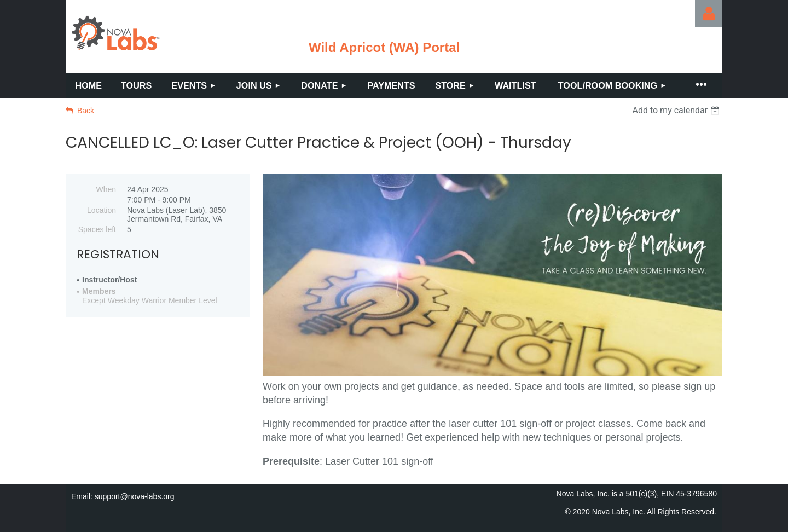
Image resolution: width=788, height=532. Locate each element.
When (106, 189)
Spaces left (97, 229)
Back (86, 111)
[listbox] (677, 110)
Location (102, 210)
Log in (709, 14)
